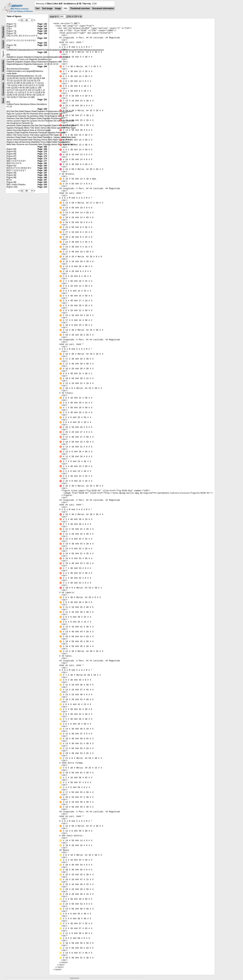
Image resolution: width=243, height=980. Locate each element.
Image (58, 8)
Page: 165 (42, 109)
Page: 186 (42, 170)
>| (80, 17)
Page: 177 (42, 161)
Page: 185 (42, 168)
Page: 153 (42, 43)
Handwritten (3, 66)
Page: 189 (42, 177)
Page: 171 (42, 154)
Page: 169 (42, 149)
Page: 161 (42, 100)
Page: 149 (42, 31)
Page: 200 (42, 182)
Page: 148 (42, 29)
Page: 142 (42, 24)
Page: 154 (42, 45)
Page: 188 (42, 175)
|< (56, 17)
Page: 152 (42, 38)
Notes (3, 77)
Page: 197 (42, 180)
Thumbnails (3, 32)
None (3, 101)
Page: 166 (42, 147)
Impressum (74, 978)
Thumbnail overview (80, 8)
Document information (103, 8)
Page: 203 (42, 185)
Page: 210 (42, 187)
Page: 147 (42, 26)
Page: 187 (42, 173)
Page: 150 (42, 33)
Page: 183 (42, 166)
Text (37, 8)
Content (3, 44)
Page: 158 (42, 52)
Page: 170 (42, 151)
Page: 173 (42, 156)
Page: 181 (42, 163)
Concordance (3, 89)
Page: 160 (42, 66)
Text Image (47, 8)
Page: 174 (42, 159)
